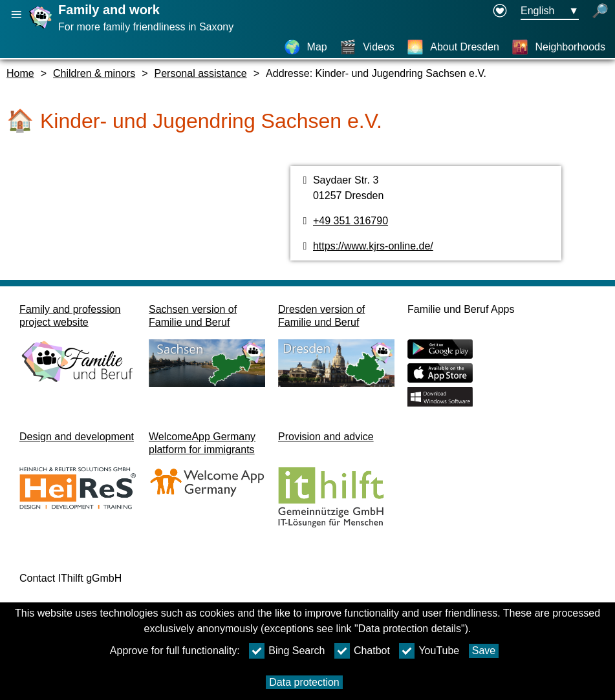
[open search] (600, 12)
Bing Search (287, 651)
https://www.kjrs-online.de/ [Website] (373, 246)
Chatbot (362, 651)
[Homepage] (42, 28)
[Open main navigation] (16, 15)
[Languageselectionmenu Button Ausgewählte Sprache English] (550, 12)
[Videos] (367, 47)
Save (484, 651)
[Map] (306, 47)
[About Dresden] (453, 47)
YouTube (429, 651)
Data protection (304, 682)
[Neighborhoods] (558, 47)
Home (20, 73)
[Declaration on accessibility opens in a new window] (500, 12)
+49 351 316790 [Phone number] (351, 221)
